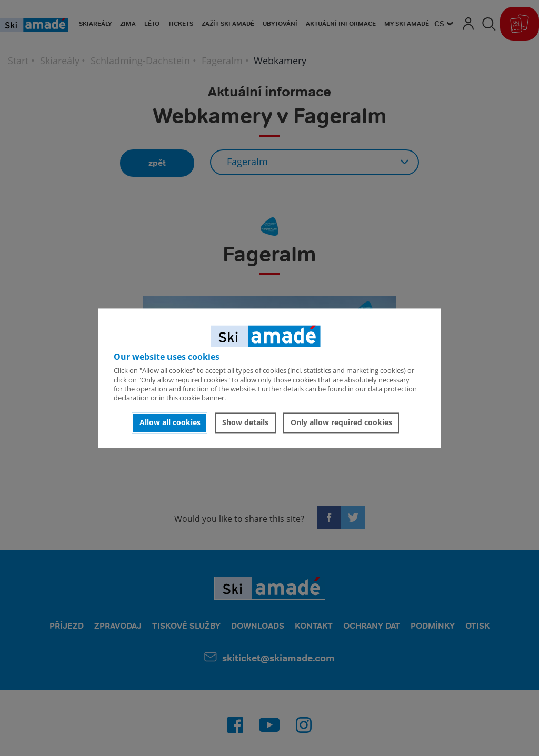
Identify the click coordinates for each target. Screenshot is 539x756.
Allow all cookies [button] (170, 423)
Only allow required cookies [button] (341, 423)
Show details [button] (245, 423)
